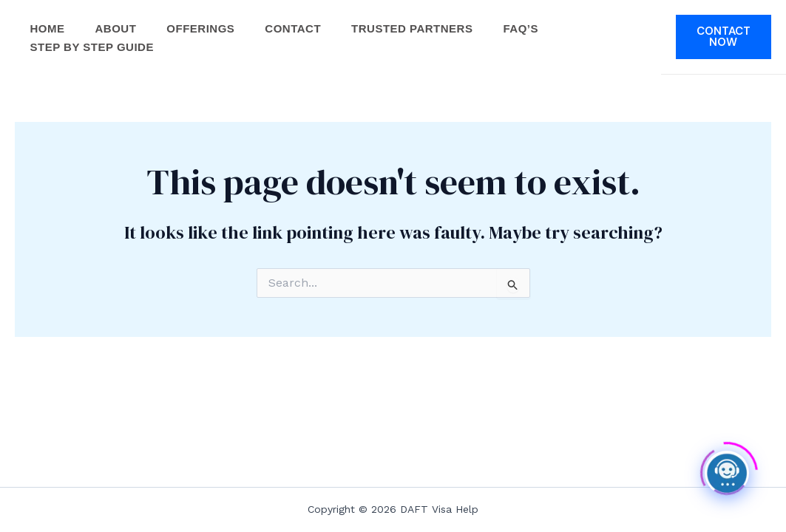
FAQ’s (533, 20)
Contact (301, 20)
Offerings (206, 20)
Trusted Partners (422, 20)
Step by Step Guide (93, 61)
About (119, 20)
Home (48, 20)
